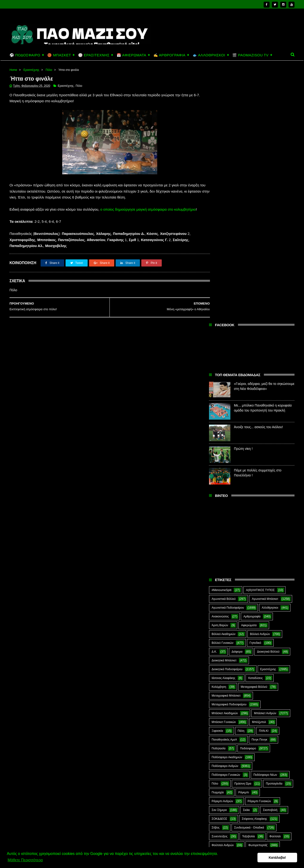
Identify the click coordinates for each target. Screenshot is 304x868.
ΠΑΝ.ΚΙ (264, 478)
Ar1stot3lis (252, 601)
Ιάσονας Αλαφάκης (223, 425)
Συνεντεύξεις (220, 583)
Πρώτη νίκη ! (243, 195)
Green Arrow (274, 610)
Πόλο (49, 70)
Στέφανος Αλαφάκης (254, 566)
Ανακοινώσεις (220, 363)
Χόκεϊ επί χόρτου (222, 601)
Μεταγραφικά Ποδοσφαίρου (229, 451)
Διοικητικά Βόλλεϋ (268, 398)
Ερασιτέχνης (31, 70)
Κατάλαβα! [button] (277, 858)
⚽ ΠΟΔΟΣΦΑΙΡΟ (25, 55)
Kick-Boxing (248, 618)
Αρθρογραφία (252, 363)
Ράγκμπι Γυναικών (259, 548)
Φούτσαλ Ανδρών (223, 592)
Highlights (218, 618)
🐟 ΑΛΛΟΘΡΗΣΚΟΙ (209, 55)
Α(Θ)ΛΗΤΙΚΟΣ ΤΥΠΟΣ (260, 337)
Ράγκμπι (244, 539)
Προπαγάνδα (274, 530)
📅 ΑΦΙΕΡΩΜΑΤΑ (131, 55)
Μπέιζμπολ (259, 469)
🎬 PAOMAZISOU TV (250, 55)
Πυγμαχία (218, 539)
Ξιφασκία (217, 478)
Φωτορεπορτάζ (258, 592)
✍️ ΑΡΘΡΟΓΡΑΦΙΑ (169, 55)
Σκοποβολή (270, 557)
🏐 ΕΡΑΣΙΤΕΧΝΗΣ (94, 55)
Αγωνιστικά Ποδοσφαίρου (228, 354)
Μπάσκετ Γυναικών (224, 469)
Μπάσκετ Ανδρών (265, 460)
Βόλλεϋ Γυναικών (223, 390)
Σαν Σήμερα (219, 557)
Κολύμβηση (219, 434)
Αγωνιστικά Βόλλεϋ (224, 346)
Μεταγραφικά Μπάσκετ (226, 442)
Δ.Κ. (214, 398)
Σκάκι (246, 557)
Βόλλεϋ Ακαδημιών (223, 381)
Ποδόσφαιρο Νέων (265, 522)
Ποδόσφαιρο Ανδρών (225, 513)
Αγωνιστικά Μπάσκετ (265, 346)
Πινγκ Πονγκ (259, 486)
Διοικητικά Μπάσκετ (224, 407)
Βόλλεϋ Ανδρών (260, 381)
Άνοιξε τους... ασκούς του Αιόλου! (258, 174)
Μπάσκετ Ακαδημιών (225, 460)
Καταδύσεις (255, 425)
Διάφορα (237, 398)
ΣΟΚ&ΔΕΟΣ (219, 566)
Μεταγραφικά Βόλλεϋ (254, 434)
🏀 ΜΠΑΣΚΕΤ (59, 55)
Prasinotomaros (258, 627)
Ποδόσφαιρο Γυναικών (226, 522)
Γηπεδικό (255, 390)
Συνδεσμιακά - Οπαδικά (249, 574)
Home (13, 70)
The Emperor (220, 636)
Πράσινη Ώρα (243, 530)
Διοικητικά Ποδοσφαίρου (227, 416)
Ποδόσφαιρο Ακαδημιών (227, 504)
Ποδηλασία (218, 495)
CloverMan (218, 610)
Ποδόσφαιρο (248, 495)
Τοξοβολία (249, 583)
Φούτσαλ (275, 583)
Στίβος (216, 574)
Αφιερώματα (249, 372)
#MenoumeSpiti (221, 337)
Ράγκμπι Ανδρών (222, 548)
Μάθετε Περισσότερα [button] (25, 861)
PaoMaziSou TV (222, 627)
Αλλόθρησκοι (270, 354)
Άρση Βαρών (220, 372)
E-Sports (245, 610)
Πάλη (241, 478)
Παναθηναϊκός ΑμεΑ (224, 486)
